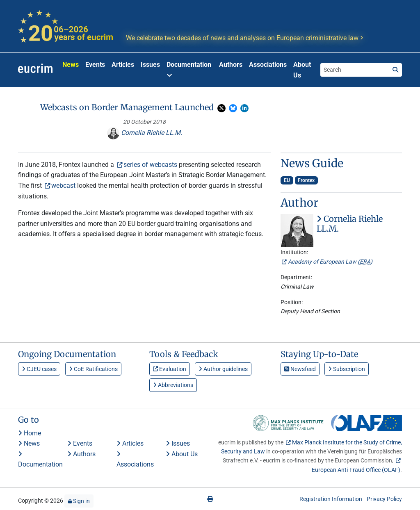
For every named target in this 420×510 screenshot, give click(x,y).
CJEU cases (39, 369)
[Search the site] (355, 70)
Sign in (79, 501)
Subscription (347, 369)
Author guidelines (223, 369)
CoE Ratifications (93, 369)
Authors (231, 65)
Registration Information (331, 499)
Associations (268, 65)
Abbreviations (173, 385)
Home (30, 433)
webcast (63, 186)
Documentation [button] (189, 69)
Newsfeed (300, 369)
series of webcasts (150, 165)
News (71, 65)
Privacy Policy (384, 499)
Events (95, 65)
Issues (150, 65)
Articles (123, 65)
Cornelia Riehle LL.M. (145, 133)
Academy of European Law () (330, 262)
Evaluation (170, 369)
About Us (302, 70)
